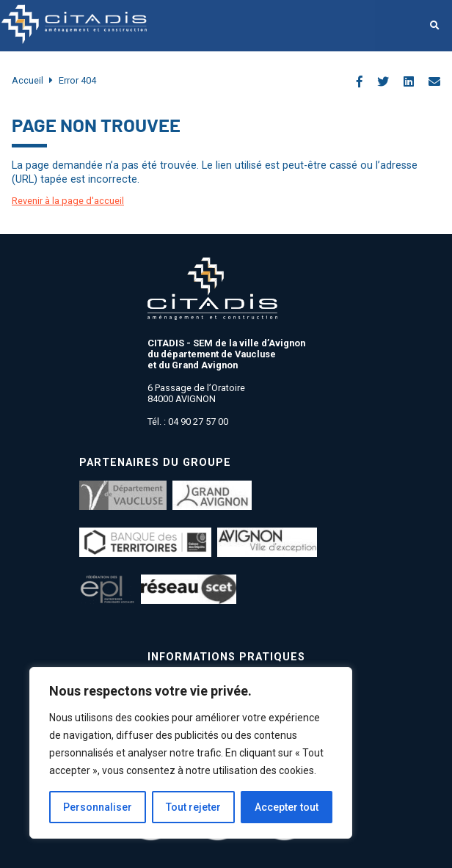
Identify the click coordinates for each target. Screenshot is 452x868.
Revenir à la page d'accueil (68, 201)
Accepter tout (287, 807)
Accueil (28, 80)
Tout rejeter (193, 807)
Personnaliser (98, 807)
